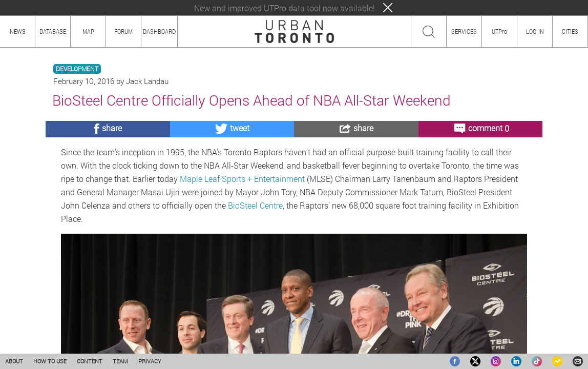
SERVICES (464, 31)
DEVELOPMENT (77, 69)
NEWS (18, 31)
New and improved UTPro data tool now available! (285, 8)
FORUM (123, 31)
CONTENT (90, 361)
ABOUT (14, 361)
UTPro (499, 31)
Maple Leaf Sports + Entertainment (242, 179)
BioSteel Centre (255, 205)
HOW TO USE (50, 361)
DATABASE (53, 31)
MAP (88, 31)
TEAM (120, 361)
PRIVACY (150, 361)
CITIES (570, 31)
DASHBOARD (159, 31)
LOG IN (535, 31)
